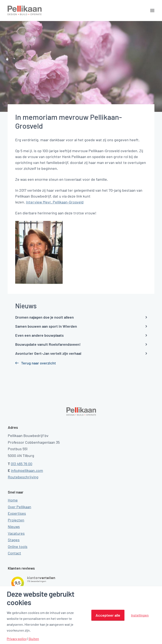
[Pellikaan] (25, 11)
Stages (14, 540)
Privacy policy (17, 639)
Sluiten (34, 639)
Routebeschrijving (23, 477)
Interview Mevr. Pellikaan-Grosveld (55, 202)
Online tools (18, 546)
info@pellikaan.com (27, 470)
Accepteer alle (108, 615)
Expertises (17, 513)
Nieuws (14, 527)
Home (13, 500)
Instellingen (140, 615)
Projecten (16, 520)
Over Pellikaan (20, 507)
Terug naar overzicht (38, 363)
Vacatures (16, 533)
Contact (14, 553)
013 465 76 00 (22, 464)
